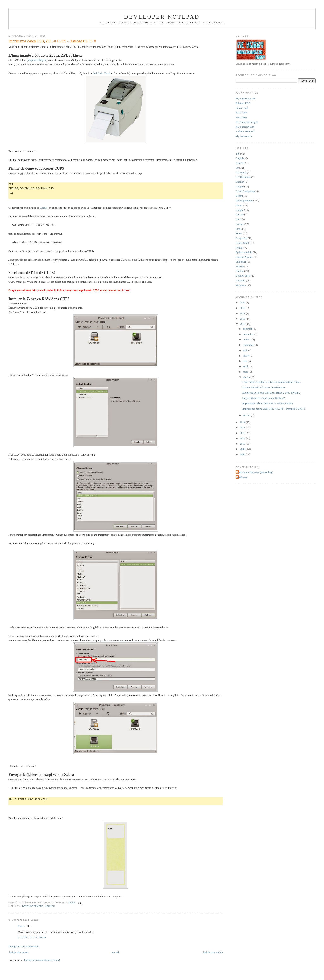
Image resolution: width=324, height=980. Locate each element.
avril (246, 366)
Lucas (21, 926)
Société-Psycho (244, 257)
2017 (243, 313)
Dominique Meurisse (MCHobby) (255, 472)
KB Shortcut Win (245, 127)
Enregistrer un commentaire (23, 946)
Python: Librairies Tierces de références (264, 387)
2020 (243, 303)
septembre (249, 345)
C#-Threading (243, 177)
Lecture (240, 224)
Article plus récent (18, 952)
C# (237, 168)
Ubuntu (50, 906)
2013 (243, 428)
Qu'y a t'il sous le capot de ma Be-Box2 (264, 398)
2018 (243, 308)
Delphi (239, 196)
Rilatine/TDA (243, 103)
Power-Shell (242, 243)
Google (239, 210)
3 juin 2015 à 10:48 (32, 937)
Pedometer (241, 117)
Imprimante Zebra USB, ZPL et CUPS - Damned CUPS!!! (52, 41)
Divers (239, 205)
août (246, 350)
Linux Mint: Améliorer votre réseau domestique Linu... (272, 382)
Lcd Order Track (102, 73)
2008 (243, 454)
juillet (247, 356)
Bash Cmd (241, 112)
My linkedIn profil (246, 98)
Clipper (240, 186)
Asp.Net (240, 163)
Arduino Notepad (245, 131)
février (247, 377)
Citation (240, 182)
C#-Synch (241, 172)
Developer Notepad (162, 17)
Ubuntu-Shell (243, 276)
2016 (243, 319)
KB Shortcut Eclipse (247, 122)
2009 (243, 449)
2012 (243, 433)
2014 (243, 422)
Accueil (115, 952)
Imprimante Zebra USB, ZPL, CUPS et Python (268, 403)
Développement (33, 906)
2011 (243, 438)
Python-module (244, 252)
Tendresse (242, 477)
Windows (241, 285)
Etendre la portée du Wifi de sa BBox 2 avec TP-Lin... (272, 393)
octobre (247, 340)
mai (245, 361)
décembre (249, 329)
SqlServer (241, 262)
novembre (249, 334)
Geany (44, 208)
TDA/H (240, 266)
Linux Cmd (242, 108)
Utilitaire (240, 280)
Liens (239, 229)
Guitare (240, 215)
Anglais (240, 158)
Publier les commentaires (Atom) (42, 960)
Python (239, 248)
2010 (243, 444)
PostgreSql (241, 238)
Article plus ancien (213, 952)
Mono (239, 233)
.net (238, 154)
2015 (243, 324)
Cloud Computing (245, 191)
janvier (247, 415)
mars (246, 372)
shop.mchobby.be (37, 60)
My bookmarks (244, 136)
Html (238, 219)
